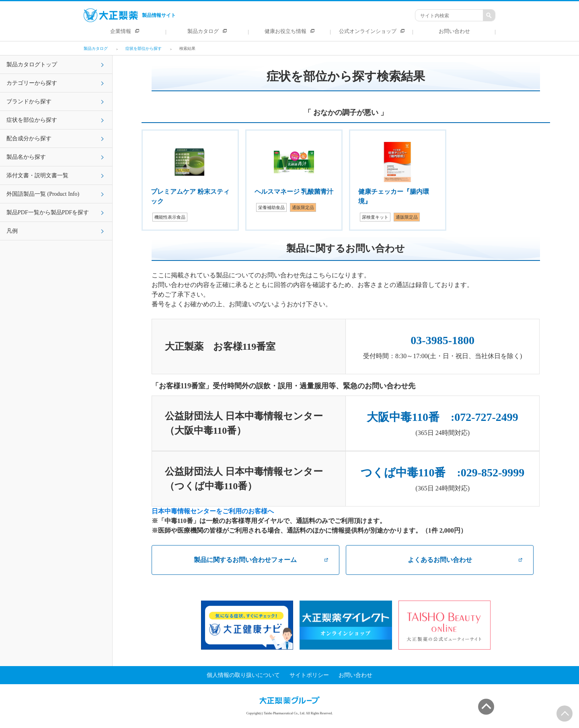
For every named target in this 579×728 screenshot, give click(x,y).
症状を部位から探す (32, 120)
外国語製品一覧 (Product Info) (43, 194)
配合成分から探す (29, 138)
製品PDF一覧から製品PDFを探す (48, 212)
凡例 (12, 231)
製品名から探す (26, 157)
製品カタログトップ (32, 65)
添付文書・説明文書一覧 (37, 175)
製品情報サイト (130, 15)
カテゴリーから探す (32, 83)
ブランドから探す (29, 102)
